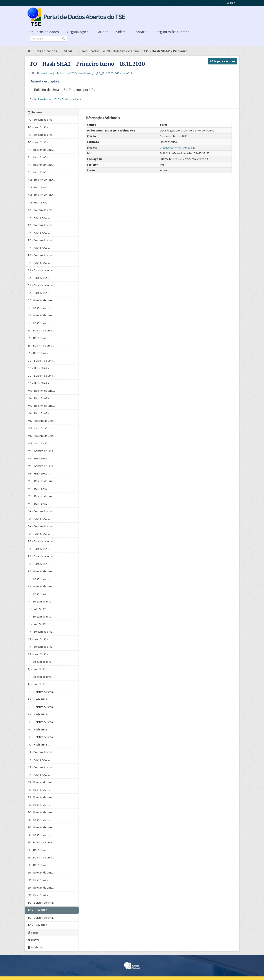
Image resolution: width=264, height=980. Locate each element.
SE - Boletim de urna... (41, 842)
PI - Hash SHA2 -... (38, 609)
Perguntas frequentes (172, 32)
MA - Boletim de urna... (41, 391)
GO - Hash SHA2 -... (39, 368)
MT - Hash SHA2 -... (39, 489)
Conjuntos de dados (43, 32)
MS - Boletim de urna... (41, 451)
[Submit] (64, 38)
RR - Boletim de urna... (41, 752)
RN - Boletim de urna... (41, 692)
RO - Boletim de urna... (41, 722)
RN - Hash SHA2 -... (39, 699)
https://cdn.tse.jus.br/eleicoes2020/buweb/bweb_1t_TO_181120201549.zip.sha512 (84, 73)
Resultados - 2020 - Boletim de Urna (110, 51)
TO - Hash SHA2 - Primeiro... (167, 51)
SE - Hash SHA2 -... (39, 850)
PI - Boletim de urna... (40, 601)
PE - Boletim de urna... (41, 571)
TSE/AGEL (70, 51)
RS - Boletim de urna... (41, 782)
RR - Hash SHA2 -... (39, 760)
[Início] (29, 51)
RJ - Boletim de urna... (40, 662)
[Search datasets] (49, 39)
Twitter (33, 940)
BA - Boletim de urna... (41, 270)
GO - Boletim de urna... (41, 361)
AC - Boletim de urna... (41, 120)
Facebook (35, 947)
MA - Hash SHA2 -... (39, 398)
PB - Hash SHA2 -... (39, 549)
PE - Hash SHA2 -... (39, 579)
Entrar (231, 3)
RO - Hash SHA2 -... (39, 729)
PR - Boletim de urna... (41, 632)
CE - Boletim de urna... (41, 300)
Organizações (78, 32)
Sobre (121, 32)
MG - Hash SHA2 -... (39, 428)
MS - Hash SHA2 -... (39, 458)
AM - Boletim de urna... (41, 180)
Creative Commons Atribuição (178, 148)
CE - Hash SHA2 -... (39, 308)
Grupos (102, 32)
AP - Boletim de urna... (41, 210)
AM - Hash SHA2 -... (39, 187)
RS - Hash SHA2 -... (39, 790)
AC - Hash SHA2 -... (39, 127)
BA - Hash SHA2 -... (39, 278)
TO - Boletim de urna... (41, 903)
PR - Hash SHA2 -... (39, 639)
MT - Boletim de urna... (41, 481)
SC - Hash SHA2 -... (39, 820)
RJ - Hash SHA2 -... (38, 669)
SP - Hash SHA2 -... (39, 880)
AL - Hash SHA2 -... (39, 157)
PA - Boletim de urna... (41, 511)
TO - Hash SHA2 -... (39, 910)
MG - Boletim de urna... (41, 421)
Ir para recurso (223, 61)
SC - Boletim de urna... (41, 812)
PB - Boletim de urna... (41, 541)
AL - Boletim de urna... (41, 150)
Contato (140, 32)
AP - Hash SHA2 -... (39, 218)
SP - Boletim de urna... (41, 872)
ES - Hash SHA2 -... (39, 338)
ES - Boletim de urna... (41, 330)
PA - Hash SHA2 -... (39, 519)
